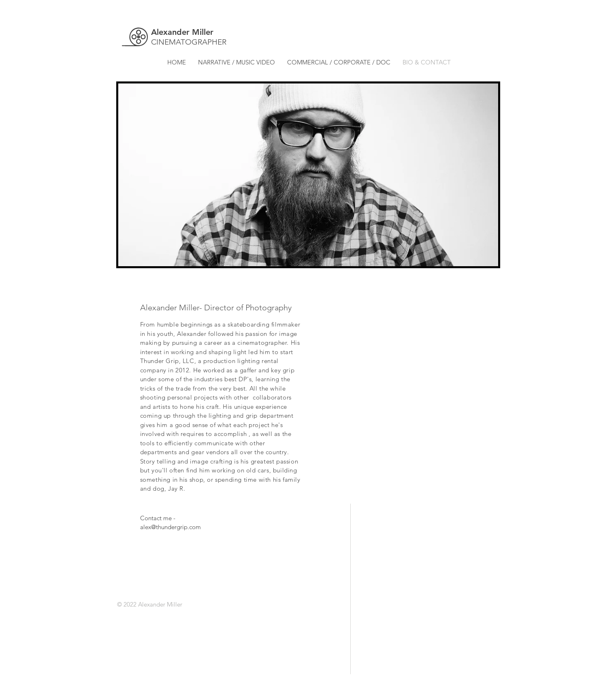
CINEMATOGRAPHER (189, 42)
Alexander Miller (182, 32)
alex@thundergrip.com (171, 527)
